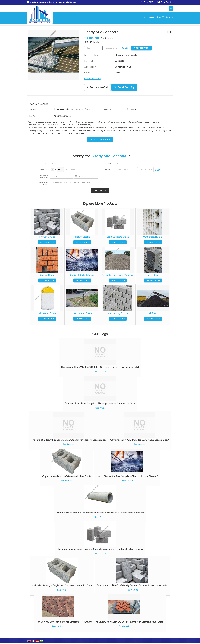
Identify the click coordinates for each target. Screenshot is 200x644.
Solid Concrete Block (118, 237)
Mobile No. (44, 170)
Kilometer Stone (47, 313)
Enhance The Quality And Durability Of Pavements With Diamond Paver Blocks (124, 622)
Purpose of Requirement (44, 176)
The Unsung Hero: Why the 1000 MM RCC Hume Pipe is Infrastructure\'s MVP (100, 367)
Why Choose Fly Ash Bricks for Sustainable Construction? (139, 440)
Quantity (108, 170)
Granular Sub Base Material (118, 275)
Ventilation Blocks (153, 237)
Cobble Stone (47, 275)
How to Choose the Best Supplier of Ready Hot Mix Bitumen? (127, 476)
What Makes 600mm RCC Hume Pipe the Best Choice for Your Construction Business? (100, 513)
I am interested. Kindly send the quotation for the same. (105, 183)
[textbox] (111, 48)
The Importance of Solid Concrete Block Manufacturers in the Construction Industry (100, 549)
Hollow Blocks (82, 237)
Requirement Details (44, 183)
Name (46, 163)
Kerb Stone (153, 275)
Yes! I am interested (100, 140)
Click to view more (92, 79)
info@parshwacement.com (42, 2)
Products (151, 17)
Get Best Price (141, 48)
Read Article (100, 372)
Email (110, 163)
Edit (125, 48)
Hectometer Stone (82, 313)
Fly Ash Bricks (47, 237)
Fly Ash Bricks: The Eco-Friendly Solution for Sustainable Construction (132, 586)
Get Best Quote (47, 242)
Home (143, 17)
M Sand (153, 313)
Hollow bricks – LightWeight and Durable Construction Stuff (62, 586)
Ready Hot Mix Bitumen (82, 275)
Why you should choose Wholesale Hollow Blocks (67, 476)
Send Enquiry (124, 87)
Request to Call (98, 87)
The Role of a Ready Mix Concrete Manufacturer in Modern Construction (68, 440)
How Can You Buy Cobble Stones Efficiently (58, 622)
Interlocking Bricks (118, 313)
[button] (67, 2)
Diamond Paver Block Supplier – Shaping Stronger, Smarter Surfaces (100, 404)
